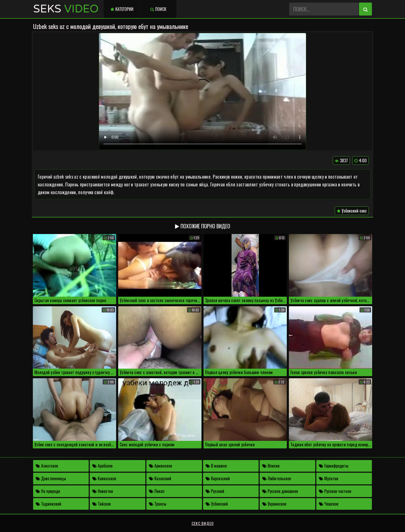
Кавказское (104, 478)
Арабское (102, 466)
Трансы (158, 504)
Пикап (157, 491)
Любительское (277, 478)
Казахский (160, 478)
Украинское (274, 504)
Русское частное (335, 491)
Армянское (160, 466)
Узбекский (217, 504)
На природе (48, 491)
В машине (216, 466)
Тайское (102, 504)
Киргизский (218, 478)
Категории (122, 9)
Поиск (158, 9)
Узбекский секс (352, 211)
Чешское (329, 504)
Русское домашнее (280, 491)
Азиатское (47, 466)
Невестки (103, 491)
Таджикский (48, 504)
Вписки (271, 466)
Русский (215, 491)
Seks (66, 9)
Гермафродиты (334, 466)
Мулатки (329, 478)
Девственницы (51, 478)
